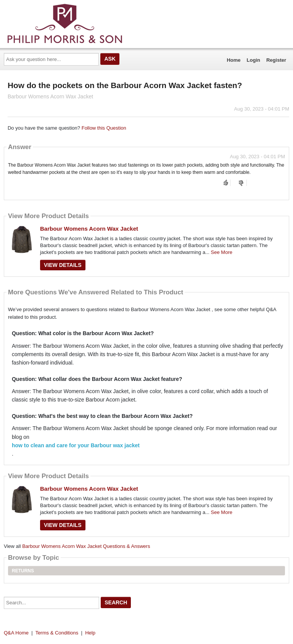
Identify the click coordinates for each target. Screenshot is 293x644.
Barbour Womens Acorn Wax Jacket (89, 229)
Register (276, 60)
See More (222, 252)
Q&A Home (16, 633)
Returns (23, 571)
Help (90, 633)
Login (254, 60)
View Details (63, 265)
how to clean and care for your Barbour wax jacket (76, 445)
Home (233, 60)
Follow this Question (104, 128)
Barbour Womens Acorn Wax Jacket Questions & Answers (86, 546)
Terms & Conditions (57, 633)
